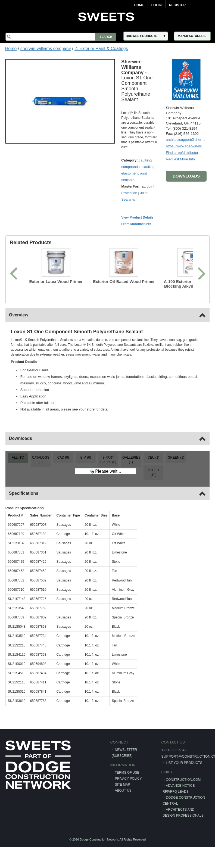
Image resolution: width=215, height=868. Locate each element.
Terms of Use (127, 773)
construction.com (183, 780)
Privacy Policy (128, 779)
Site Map (123, 785)
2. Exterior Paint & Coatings (101, 49)
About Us (123, 791)
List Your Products (184, 763)
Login (157, 5)
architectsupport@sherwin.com (190, 140)
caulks (147, 167)
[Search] (61, 37)
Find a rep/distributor (182, 153)
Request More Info (180, 159)
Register (177, 5)
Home (139, 5)
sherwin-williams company (46, 49)
